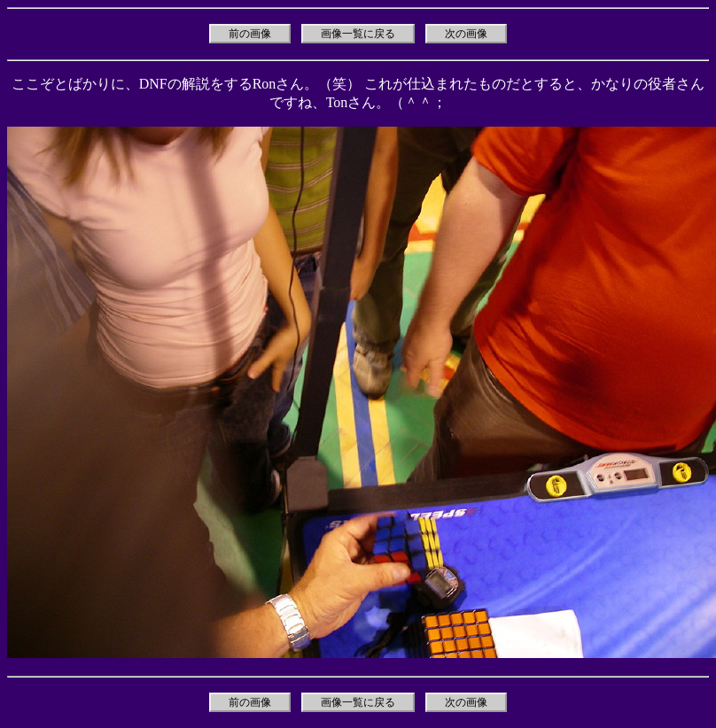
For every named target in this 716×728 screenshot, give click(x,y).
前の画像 (250, 34)
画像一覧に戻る (358, 34)
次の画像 (466, 34)
